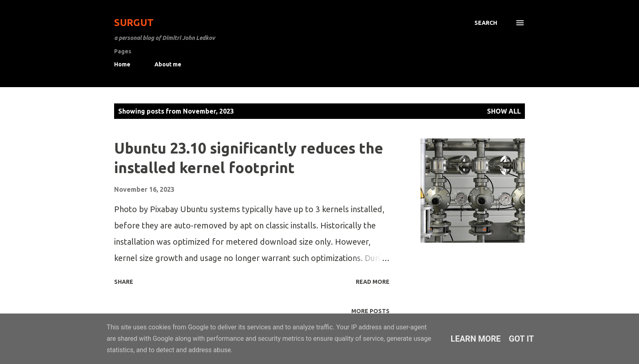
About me (168, 64)
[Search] (486, 23)
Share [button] (124, 282)
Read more (373, 282)
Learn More (476, 339)
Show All (504, 111)
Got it (522, 339)
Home (122, 64)
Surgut (134, 23)
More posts (370, 311)
